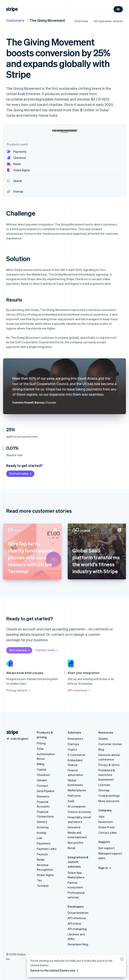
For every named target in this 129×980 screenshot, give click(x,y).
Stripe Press (107, 827)
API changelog (77, 929)
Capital (41, 769)
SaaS (71, 801)
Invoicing (43, 827)
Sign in (105, 868)
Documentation (78, 913)
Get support (107, 848)
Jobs (102, 816)
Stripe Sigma (45, 875)
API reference (79, 690)
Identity (42, 822)
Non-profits (75, 843)
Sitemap (104, 790)
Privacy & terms (109, 765)
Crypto (72, 749)
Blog (101, 749)
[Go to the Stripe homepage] (11, 732)
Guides (103, 739)
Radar (41, 859)
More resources (109, 801)
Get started (20, 650)
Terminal (43, 886)
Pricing (41, 743)
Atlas (40, 749)
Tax (39, 880)
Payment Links (47, 849)
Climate (42, 780)
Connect (43, 786)
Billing (41, 764)
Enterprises (75, 739)
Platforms (74, 796)
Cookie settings (109, 796)
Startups (74, 744)
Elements (43, 796)
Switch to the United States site (54, 970)
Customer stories (110, 744)
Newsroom (106, 822)
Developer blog (78, 944)
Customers (15, 20)
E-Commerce (76, 755)
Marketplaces (77, 790)
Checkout (43, 775)
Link (40, 838)
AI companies (77, 806)
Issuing (41, 833)
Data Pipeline (46, 791)
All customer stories (108, 21)
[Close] (121, 960)
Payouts (42, 854)
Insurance (74, 827)
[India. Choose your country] (17, 739)
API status (75, 923)
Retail (71, 848)
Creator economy (79, 812)
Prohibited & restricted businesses (107, 775)
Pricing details (18, 690)
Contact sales (21, 473)
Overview (81, 21)
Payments (44, 843)
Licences (104, 785)
